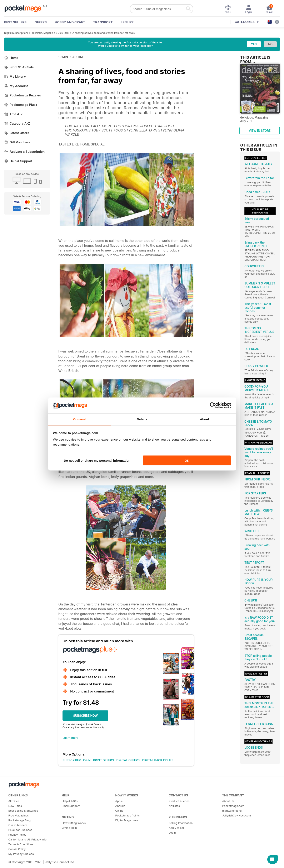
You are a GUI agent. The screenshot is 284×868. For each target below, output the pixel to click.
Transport (103, 22)
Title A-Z (13, 114)
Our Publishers (18, 825)
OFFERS (41, 22)
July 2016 (64, 33)
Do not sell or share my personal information (97, 460)
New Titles (15, 806)
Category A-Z (17, 123)
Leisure (127, 22)
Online (119, 811)
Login (172, 833)
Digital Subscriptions (16, 33)
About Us (228, 801)
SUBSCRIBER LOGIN (76, 760)
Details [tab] (142, 419)
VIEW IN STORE (260, 131)
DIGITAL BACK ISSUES (158, 760)
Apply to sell (177, 828)
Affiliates (174, 806)
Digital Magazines (127, 820)
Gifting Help (69, 828)
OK (187, 460)
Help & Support (18, 161)
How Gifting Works (74, 823)
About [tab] (205, 419)
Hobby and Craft (70, 22)
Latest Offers (17, 133)
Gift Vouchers (17, 142)
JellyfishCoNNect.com (236, 815)
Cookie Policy (17, 849)
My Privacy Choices (21, 854)
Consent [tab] (79, 419)
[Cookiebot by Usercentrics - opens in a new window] (213, 406)
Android (120, 806)
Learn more (70, 738)
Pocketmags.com (233, 806)
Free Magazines (19, 815)
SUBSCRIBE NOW (85, 716)
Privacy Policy (17, 835)
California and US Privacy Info (27, 839)
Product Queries (179, 801)
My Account (16, 86)
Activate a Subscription (24, 152)
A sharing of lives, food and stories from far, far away (104, 33)
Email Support (71, 806)
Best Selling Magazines (23, 811)
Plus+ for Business (20, 830)
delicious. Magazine (43, 33)
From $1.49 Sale (19, 67)
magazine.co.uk (232, 811)
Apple (119, 801)
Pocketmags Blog (19, 820)
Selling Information (181, 823)
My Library (15, 76)
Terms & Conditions (21, 844)
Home (11, 58)
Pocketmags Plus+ (21, 105)
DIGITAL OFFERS (128, 760)
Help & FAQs (70, 801)
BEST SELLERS (15, 22)
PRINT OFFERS (103, 760)
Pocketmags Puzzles (23, 95)
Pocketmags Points (127, 815)
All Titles (14, 801)
